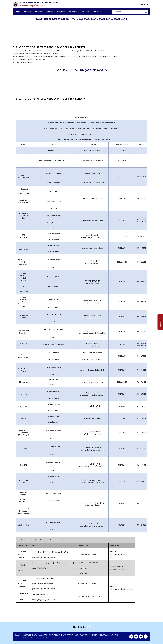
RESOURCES (61, 12)
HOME (18, 12)
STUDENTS (49, 12)
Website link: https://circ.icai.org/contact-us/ (122, 554)
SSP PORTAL (73, 12)
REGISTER (145, 4)
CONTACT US (97, 12)
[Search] (130, 12)
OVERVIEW (28, 12)
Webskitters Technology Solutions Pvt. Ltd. (40, 638)
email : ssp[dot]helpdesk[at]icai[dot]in (82, 134)
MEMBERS (38, 12)
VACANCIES (85, 12)
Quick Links (81, 627)
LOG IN (135, 4)
